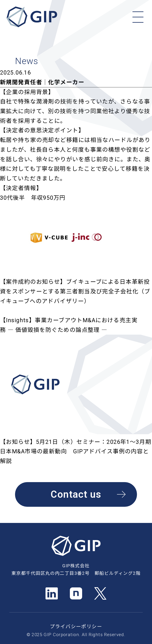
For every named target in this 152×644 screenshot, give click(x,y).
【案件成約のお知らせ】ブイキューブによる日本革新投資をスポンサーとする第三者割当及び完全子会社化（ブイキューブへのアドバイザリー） (75, 291)
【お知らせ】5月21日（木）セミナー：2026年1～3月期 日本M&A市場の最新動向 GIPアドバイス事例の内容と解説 (76, 451)
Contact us (88, 494)
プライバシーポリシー (76, 627)
